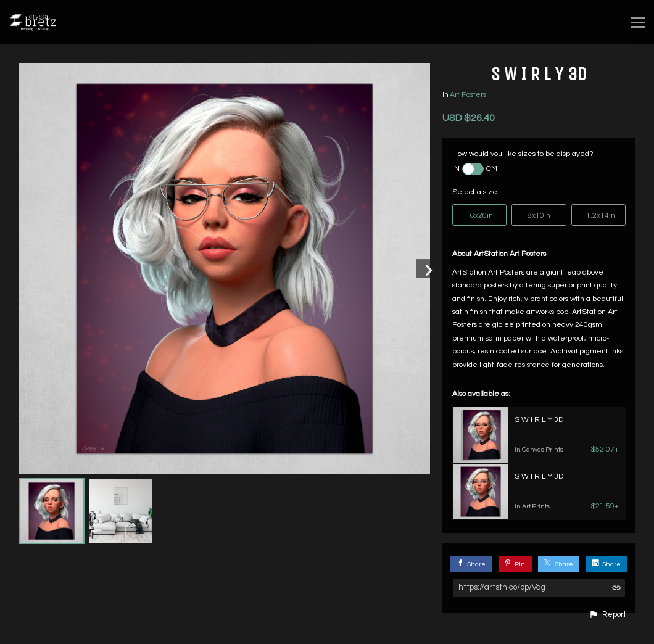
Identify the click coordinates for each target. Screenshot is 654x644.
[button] (607, 615)
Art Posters (468, 95)
